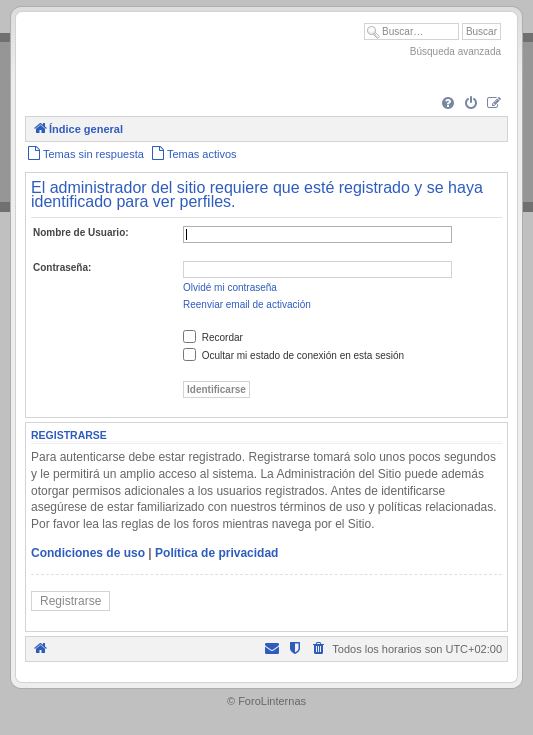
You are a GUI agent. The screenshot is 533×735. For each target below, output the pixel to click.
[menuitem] (448, 104)
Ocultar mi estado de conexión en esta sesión (293, 355)
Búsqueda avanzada (455, 51)
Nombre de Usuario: (81, 232)
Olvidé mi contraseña (230, 287)
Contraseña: (62, 267)
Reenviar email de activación (247, 304)
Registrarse (70, 601)
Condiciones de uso (88, 553)
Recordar (213, 337)
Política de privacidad (216, 553)
